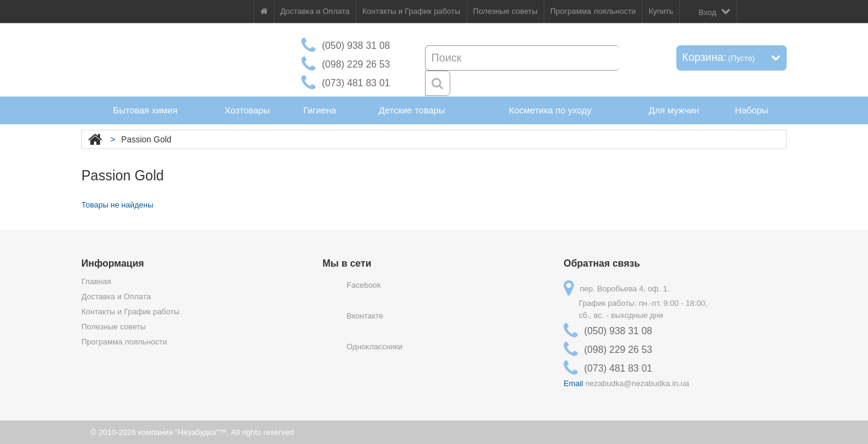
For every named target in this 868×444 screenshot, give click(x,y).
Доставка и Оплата (315, 11)
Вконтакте (365, 316)
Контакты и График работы (411, 11)
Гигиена (319, 110)
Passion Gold (146, 139)
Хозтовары (247, 110)
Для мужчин (674, 110)
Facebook (364, 285)
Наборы (751, 110)
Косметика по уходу (550, 110)
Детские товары (412, 110)
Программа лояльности (593, 11)
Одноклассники (375, 347)
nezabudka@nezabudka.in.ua (637, 383)
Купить (661, 11)
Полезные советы (505, 11)
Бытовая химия (146, 110)
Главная (96, 281)
